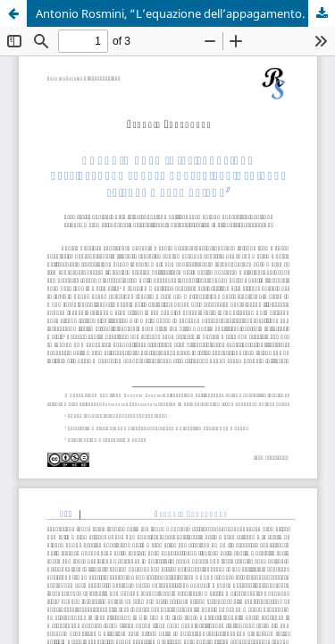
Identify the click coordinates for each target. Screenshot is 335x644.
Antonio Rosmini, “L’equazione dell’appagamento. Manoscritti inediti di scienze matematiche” (185, 13)
